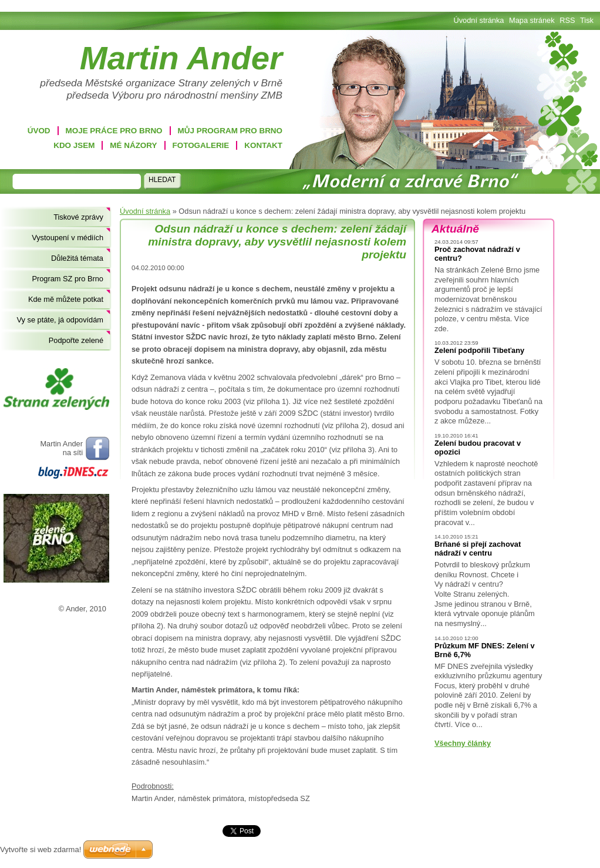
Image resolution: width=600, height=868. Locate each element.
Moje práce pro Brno (114, 131)
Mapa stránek (532, 20)
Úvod (39, 131)
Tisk (587, 20)
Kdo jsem (74, 145)
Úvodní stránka (145, 211)
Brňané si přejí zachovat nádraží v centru (478, 549)
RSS (567, 20)
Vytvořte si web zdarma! (41, 850)
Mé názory (133, 145)
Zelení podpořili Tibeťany (479, 350)
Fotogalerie (201, 145)
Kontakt (263, 145)
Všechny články (463, 743)
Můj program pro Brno (230, 131)
